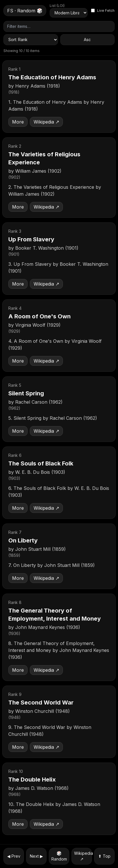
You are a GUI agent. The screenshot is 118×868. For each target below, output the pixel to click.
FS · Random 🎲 (25, 11)
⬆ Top (104, 856)
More (18, 122)
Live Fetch (103, 10)
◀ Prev (14, 856)
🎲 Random (59, 856)
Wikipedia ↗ (46, 122)
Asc (87, 40)
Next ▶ (36, 856)
